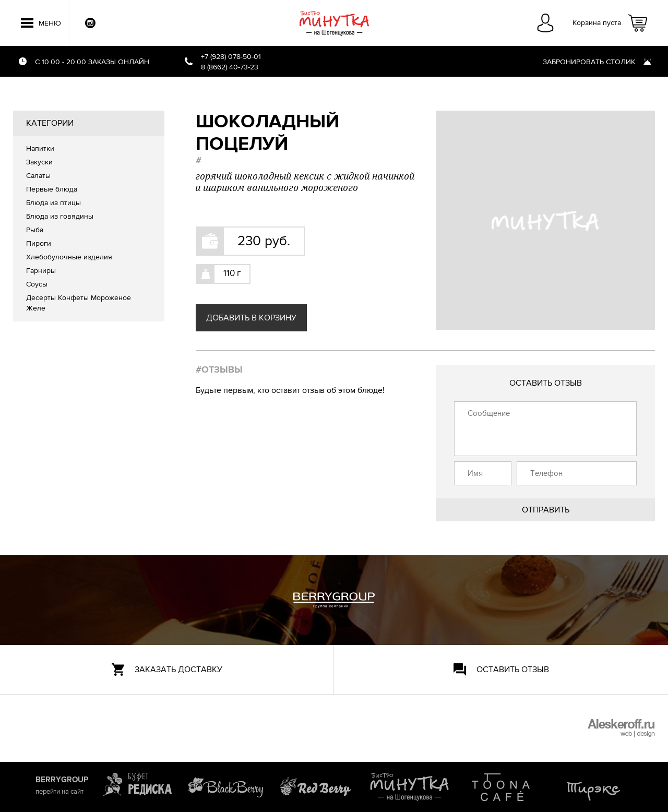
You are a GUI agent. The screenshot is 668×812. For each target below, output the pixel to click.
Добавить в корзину (251, 318)
